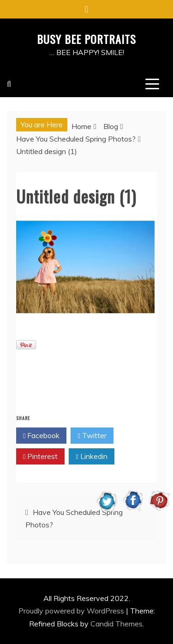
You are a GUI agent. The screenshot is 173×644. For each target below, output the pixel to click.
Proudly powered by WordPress (72, 611)
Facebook (41, 436)
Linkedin (91, 457)
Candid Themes (116, 624)
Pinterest (40, 457)
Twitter (92, 436)
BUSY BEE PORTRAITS (86, 39)
